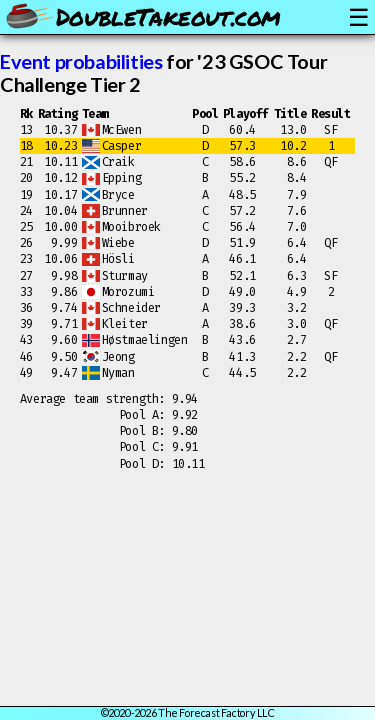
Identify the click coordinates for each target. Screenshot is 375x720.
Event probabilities (81, 61)
